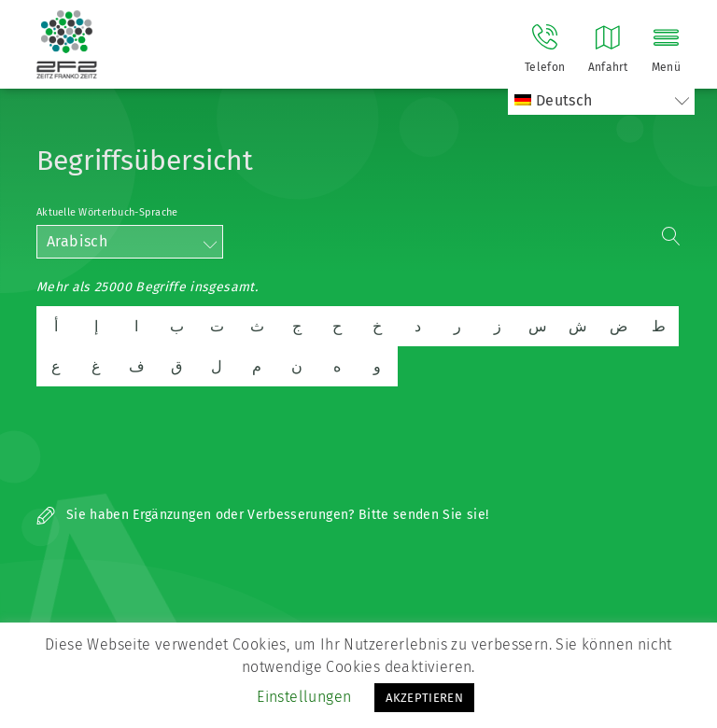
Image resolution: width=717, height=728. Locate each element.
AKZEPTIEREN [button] (424, 698)
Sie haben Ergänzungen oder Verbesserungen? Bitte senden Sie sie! (262, 515)
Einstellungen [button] (304, 697)
